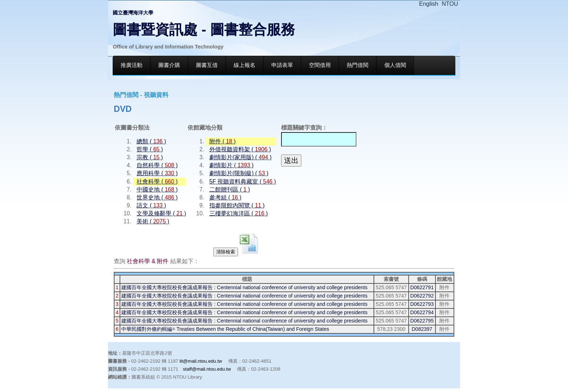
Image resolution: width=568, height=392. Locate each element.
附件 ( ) (223, 141)
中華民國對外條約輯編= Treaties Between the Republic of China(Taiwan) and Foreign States (225, 329)
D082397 (422, 329)
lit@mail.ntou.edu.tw (201, 361)
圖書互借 (207, 65)
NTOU (450, 4)
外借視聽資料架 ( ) (240, 149)
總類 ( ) (151, 141)
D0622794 (422, 312)
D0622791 (422, 287)
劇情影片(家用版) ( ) (241, 157)
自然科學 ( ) (157, 165)
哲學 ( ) (150, 149)
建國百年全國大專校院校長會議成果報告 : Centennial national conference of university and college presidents (244, 287)
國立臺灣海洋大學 (133, 13)
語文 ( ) (151, 205)
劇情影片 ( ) (231, 165)
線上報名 (245, 65)
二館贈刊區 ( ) (230, 189)
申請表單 (282, 65)
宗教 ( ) (150, 157)
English (429, 4)
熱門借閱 (358, 65)
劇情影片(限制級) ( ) (239, 173)
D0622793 (422, 304)
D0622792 (422, 296)
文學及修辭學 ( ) (161, 213)
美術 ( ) (153, 221)
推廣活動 (131, 65)
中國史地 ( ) (157, 189)
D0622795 (422, 321)
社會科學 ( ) (157, 182)
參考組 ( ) (225, 197)
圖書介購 (169, 65)
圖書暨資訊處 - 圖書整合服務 (204, 29)
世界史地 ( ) (157, 197)
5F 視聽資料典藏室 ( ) (243, 182)
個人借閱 (395, 65)
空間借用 (320, 65)
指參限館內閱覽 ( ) (237, 205)
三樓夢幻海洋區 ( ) (239, 213)
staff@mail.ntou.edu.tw (207, 369)
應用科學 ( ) (157, 173)
